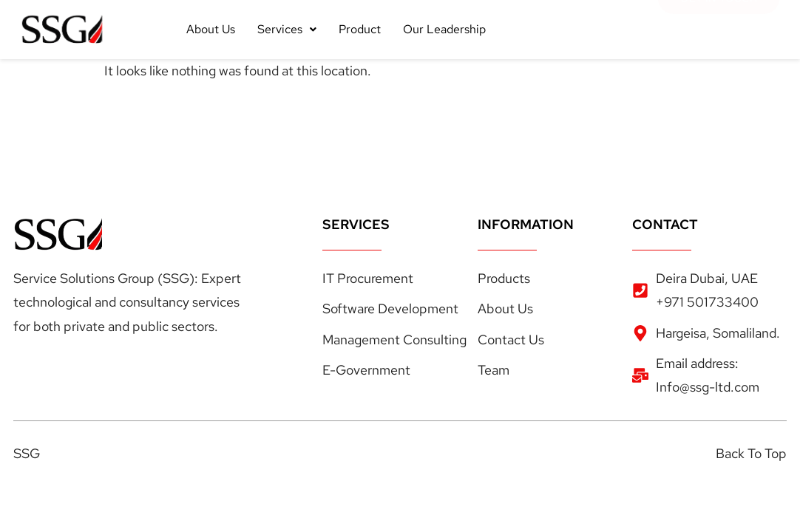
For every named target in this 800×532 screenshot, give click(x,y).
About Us (211, 29)
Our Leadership (444, 29)
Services (287, 29)
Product (360, 29)
